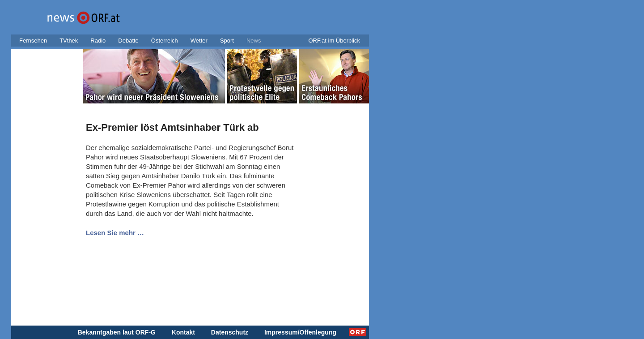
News (254, 41)
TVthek (69, 41)
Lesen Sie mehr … (115, 233)
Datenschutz (230, 332)
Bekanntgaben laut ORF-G (117, 332)
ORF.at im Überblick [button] (334, 41)
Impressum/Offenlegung (300, 332)
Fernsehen (33, 41)
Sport (227, 41)
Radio (98, 41)
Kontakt (183, 332)
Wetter (199, 41)
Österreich (165, 41)
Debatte (128, 41)
